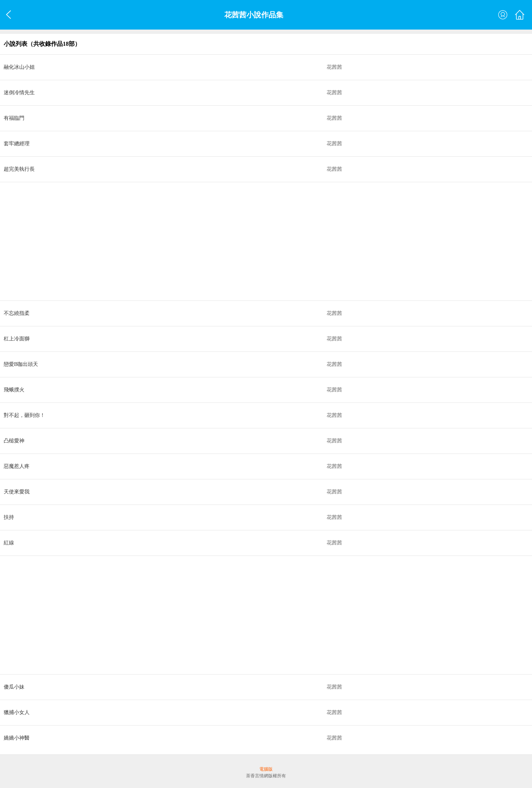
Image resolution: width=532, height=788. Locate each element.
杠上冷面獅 (17, 339)
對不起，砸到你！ (24, 415)
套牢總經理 (17, 144)
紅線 (9, 543)
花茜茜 (334, 67)
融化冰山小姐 (19, 67)
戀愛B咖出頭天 (21, 364)
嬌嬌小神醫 (17, 738)
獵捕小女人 (17, 712)
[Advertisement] (222, 241)
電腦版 (266, 769)
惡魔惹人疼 (17, 466)
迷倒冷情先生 (19, 93)
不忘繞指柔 (17, 313)
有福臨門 (14, 118)
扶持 (9, 517)
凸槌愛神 (14, 441)
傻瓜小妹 (14, 687)
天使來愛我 (17, 492)
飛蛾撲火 (14, 390)
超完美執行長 (19, 169)
